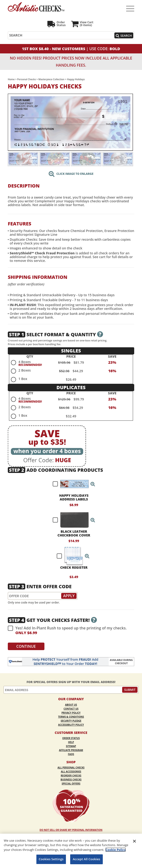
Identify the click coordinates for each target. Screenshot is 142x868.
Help (71, 742)
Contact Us (71, 709)
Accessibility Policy (71, 725)
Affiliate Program (71, 750)
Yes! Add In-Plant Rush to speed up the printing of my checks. (67, 630)
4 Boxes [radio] (25, 362)
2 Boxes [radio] (25, 370)
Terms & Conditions (71, 717)
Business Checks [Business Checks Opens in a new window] (71, 780)
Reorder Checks (71, 776)
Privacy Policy (71, 713)
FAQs (71, 754)
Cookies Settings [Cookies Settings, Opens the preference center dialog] (51, 859)
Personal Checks (27, 79)
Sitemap (71, 746)
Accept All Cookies (86, 859)
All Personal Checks (71, 768)
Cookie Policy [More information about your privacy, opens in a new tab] (116, 850)
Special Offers (71, 784)
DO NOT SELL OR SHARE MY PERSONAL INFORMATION (71, 830)
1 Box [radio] (23, 379)
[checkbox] (72, 484)
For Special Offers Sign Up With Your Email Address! (71, 682)
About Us (71, 705)
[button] (93, 484)
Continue (26, 646)
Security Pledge (71, 721)
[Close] (134, 841)
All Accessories (71, 772)
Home (11, 79)
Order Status (71, 738)
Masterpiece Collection (52, 79)
